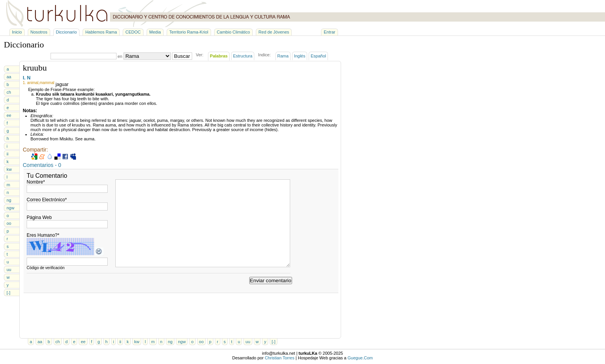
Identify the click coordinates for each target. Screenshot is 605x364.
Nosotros (39, 32)
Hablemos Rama (101, 32)
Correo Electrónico (47, 200)
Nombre (36, 182)
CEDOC (133, 32)
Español (318, 56)
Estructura (243, 56)
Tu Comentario (47, 176)
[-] (8, 293)
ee (9, 115)
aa (9, 77)
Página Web (39, 217)
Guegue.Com (360, 358)
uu (9, 270)
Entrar (330, 32)
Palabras (219, 56)
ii (8, 154)
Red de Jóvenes (274, 32)
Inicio (17, 32)
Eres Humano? (43, 235)
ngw (10, 208)
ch (9, 92)
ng (9, 200)
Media (155, 32)
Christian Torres (280, 358)
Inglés (300, 56)
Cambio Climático (233, 32)
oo (9, 223)
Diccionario (66, 32)
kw (9, 169)
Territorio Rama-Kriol (189, 32)
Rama (283, 56)
